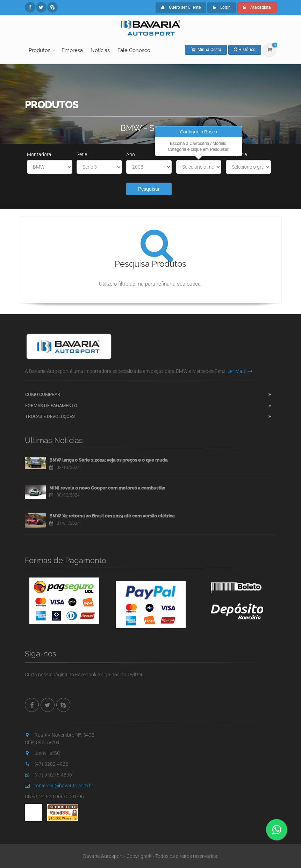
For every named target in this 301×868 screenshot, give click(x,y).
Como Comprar (43, 394)
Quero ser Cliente (181, 7)
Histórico (245, 50)
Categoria (236, 154)
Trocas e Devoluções (50, 416)
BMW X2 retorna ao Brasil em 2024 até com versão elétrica (112, 516)
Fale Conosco (134, 50)
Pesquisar (149, 189)
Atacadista (257, 7)
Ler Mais (240, 371)
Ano (131, 154)
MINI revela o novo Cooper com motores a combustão (107, 488)
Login (222, 7)
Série (82, 154)
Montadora (39, 154)
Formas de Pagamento (51, 406)
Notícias (100, 50)
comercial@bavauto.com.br (59, 786)
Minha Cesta (206, 50)
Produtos (40, 50)
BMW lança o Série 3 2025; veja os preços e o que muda (108, 460)
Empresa (72, 50)
